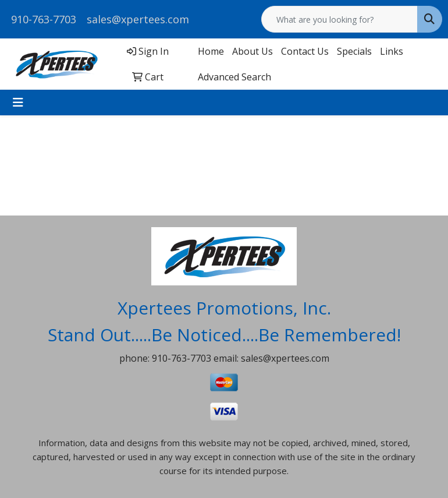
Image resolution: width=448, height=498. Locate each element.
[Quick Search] (339, 19)
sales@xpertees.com (138, 19)
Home (211, 51)
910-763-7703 (44, 19)
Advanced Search (234, 77)
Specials (354, 51)
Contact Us (305, 51)
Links (392, 51)
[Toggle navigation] (18, 103)
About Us (253, 51)
